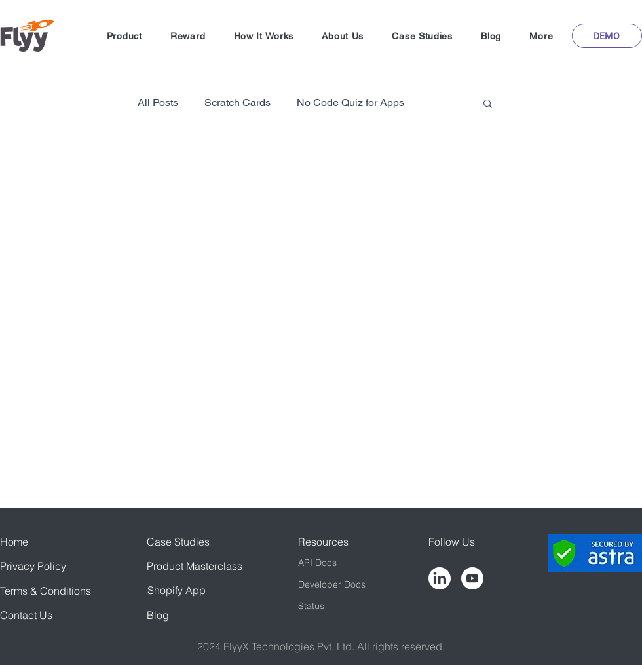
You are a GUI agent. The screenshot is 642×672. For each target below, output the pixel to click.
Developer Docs (332, 584)
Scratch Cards (237, 103)
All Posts (158, 103)
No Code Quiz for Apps (350, 103)
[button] (124, 36)
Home (14, 542)
